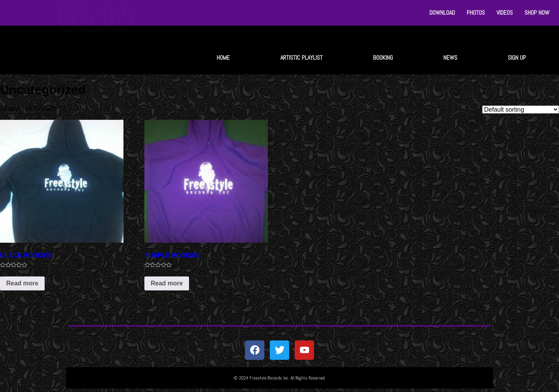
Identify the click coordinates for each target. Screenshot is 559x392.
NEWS (450, 58)
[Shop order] (521, 110)
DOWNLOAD (442, 13)
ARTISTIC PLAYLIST (301, 58)
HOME (223, 58)
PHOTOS (476, 13)
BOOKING (383, 58)
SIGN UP (517, 58)
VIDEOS (505, 13)
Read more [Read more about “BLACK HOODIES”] (22, 283)
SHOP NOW (537, 13)
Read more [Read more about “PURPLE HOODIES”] (167, 283)
